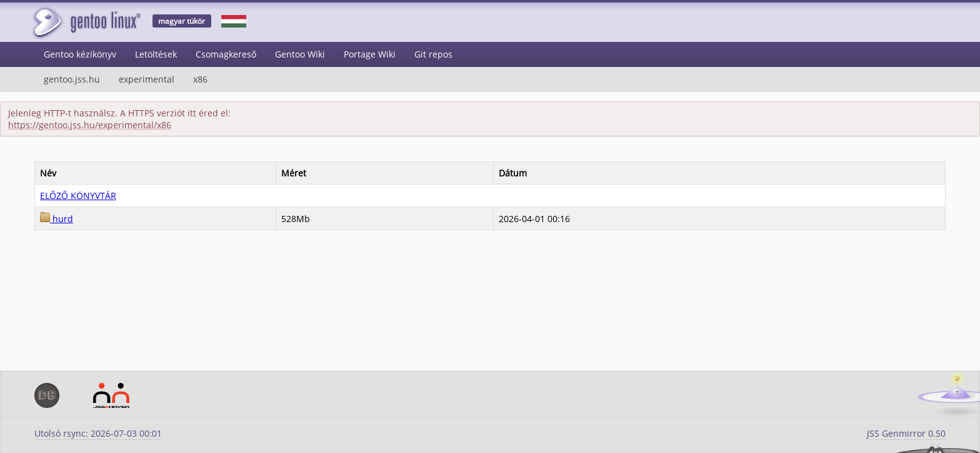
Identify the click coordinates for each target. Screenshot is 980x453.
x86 (200, 79)
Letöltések (156, 54)
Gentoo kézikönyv (80, 54)
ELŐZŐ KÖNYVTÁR (78, 196)
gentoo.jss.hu (72, 79)
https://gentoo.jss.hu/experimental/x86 (90, 125)
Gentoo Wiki (300, 54)
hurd (57, 219)
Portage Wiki (370, 54)
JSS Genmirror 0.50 (906, 433)
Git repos (433, 54)
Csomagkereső (226, 54)
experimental (147, 79)
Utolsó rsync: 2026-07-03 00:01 (98, 433)
